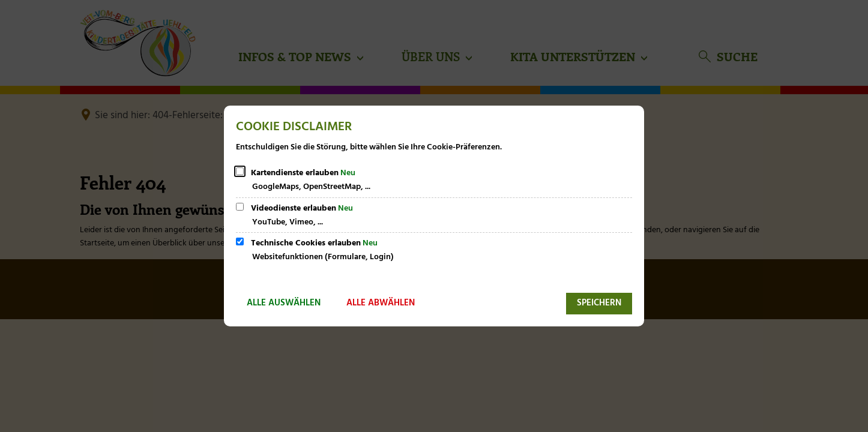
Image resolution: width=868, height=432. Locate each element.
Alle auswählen (284, 303)
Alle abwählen (381, 303)
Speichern (599, 303)
